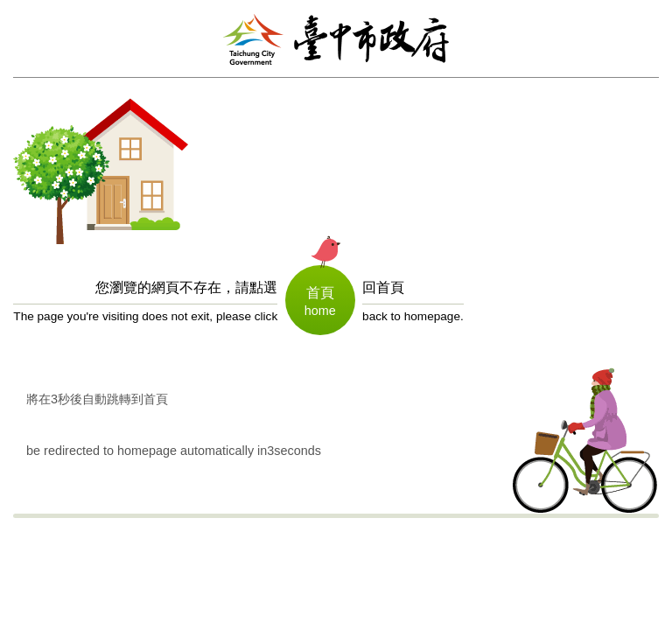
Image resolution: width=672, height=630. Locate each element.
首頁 (320, 293)
